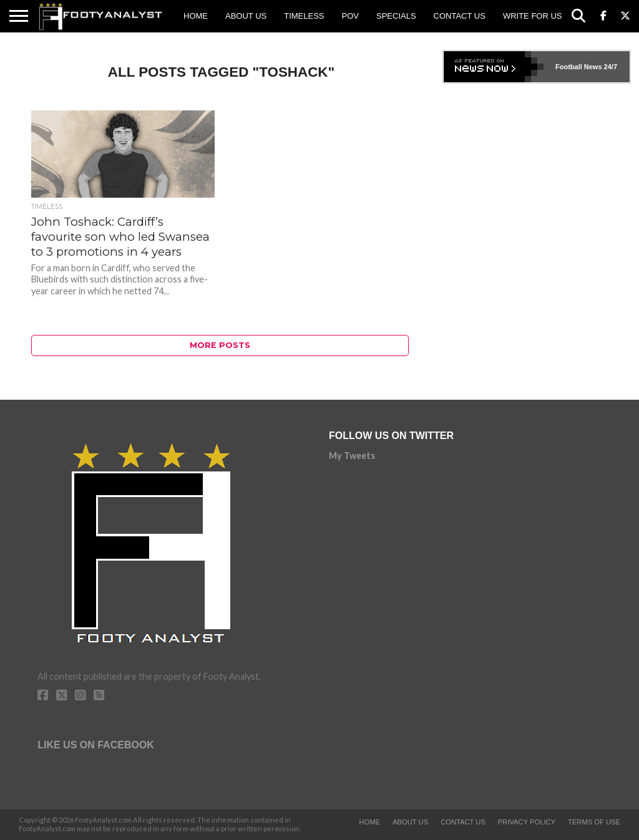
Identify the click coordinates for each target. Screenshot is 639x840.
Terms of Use (594, 822)
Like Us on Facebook (96, 745)
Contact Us (460, 16)
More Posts (220, 345)
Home (196, 16)
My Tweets (352, 456)
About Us (246, 16)
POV (350, 16)
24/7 (610, 67)
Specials (396, 16)
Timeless (304, 16)
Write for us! (534, 16)
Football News (579, 67)
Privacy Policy (527, 822)
